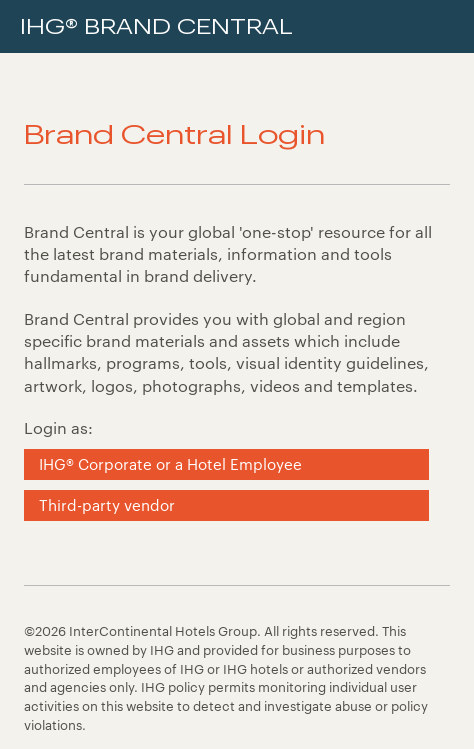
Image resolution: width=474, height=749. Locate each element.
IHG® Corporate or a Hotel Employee (170, 464)
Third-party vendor (107, 505)
